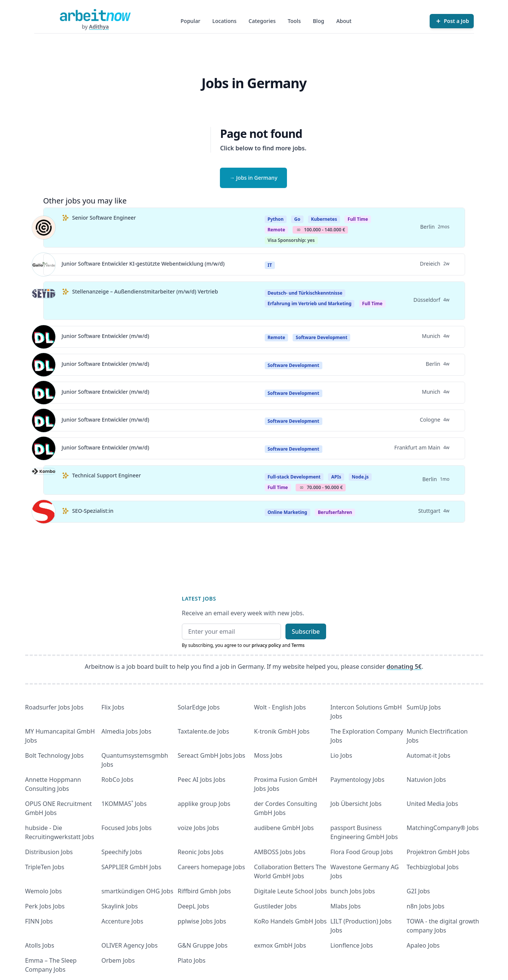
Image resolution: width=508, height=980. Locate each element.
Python (276, 219)
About (344, 21)
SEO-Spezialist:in (93, 511)
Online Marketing (288, 512)
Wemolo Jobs (44, 891)
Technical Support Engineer (107, 475)
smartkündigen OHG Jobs (137, 891)
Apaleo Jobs (423, 945)
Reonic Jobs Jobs (201, 852)
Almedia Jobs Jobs (126, 731)
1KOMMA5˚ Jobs (124, 804)
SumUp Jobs (424, 707)
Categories (262, 21)
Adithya (99, 27)
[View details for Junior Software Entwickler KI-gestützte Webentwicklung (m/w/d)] (44, 264)
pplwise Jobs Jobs (202, 921)
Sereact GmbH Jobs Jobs (211, 755)
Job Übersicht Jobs (356, 804)
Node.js (360, 477)
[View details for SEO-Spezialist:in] (44, 512)
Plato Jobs (192, 960)
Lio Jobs (341, 755)
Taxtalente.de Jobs (204, 731)
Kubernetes (324, 219)
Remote (277, 230)
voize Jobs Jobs (198, 828)
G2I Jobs (418, 891)
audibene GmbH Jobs (284, 828)
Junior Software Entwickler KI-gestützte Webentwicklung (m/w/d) (143, 264)
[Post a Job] (452, 21)
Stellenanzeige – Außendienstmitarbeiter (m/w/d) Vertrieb (145, 291)
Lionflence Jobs (352, 945)
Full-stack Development (294, 477)
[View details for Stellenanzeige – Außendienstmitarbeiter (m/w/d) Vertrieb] (44, 301)
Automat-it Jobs (429, 755)
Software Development (321, 337)
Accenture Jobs (122, 921)
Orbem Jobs (118, 960)
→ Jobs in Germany (253, 178)
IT (270, 265)
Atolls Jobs (40, 945)
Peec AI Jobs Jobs (202, 780)
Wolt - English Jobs (280, 707)
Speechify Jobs (122, 852)
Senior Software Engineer (104, 218)
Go (297, 219)
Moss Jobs (268, 755)
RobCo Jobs (117, 780)
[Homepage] (95, 15)
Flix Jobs (113, 707)
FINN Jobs (39, 921)
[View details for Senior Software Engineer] (44, 228)
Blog (319, 21)
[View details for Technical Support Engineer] (44, 480)
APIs (336, 477)
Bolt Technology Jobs (55, 755)
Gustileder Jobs (275, 906)
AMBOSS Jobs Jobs (280, 852)
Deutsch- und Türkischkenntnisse (305, 293)
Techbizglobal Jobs (433, 867)
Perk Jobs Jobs (45, 906)
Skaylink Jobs (120, 906)
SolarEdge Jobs (199, 707)
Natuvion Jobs (426, 780)
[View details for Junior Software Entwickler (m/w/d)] (44, 337)
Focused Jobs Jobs (127, 828)
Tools (294, 21)
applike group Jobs (204, 804)
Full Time (358, 219)
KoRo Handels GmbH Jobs (291, 921)
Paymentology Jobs (357, 780)
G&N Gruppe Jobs (203, 945)
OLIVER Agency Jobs (129, 945)
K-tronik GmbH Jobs (282, 731)
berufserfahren (335, 512)
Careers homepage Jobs (211, 867)
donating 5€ (404, 667)
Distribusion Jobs (49, 852)
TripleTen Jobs (45, 867)
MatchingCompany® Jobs (443, 828)
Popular (191, 21)
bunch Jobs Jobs (353, 891)
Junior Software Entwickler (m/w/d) (106, 336)
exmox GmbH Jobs (280, 945)
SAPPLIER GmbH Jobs (131, 867)
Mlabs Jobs (346, 906)
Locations (224, 21)
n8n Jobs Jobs (426, 906)
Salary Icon (299, 230)
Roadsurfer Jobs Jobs (54, 707)
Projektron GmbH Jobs (438, 852)
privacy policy (266, 645)
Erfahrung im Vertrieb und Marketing (310, 303)
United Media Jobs (432, 804)
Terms (298, 645)
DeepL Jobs (194, 906)
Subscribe (306, 631)
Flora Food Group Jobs (362, 852)
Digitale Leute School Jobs (291, 891)
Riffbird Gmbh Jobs (204, 891)
